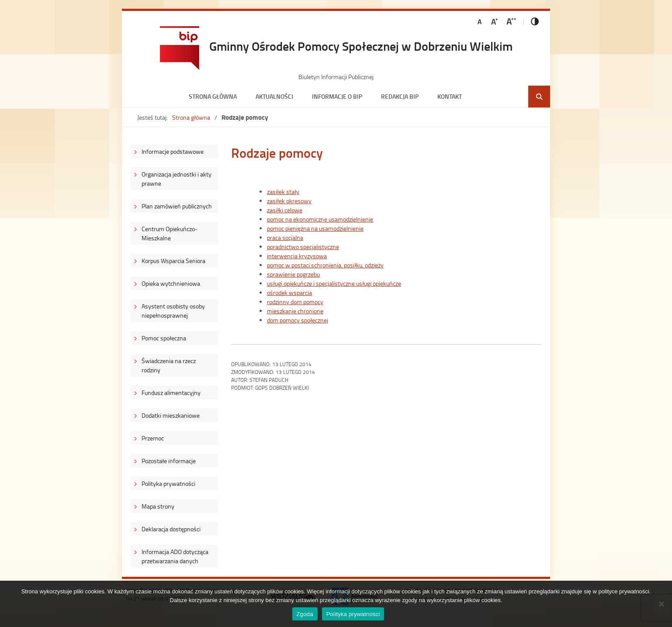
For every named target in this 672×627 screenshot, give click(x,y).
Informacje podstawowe (173, 151)
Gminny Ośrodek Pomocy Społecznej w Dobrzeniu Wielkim (361, 46)
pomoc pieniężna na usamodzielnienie (315, 228)
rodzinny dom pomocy (295, 302)
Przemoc (153, 438)
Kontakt (450, 96)
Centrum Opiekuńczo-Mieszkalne (170, 233)
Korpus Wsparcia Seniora (173, 261)
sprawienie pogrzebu (293, 274)
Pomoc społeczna (164, 338)
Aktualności (274, 96)
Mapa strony (158, 506)
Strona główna (213, 96)
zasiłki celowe (285, 210)
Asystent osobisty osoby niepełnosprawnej (173, 311)
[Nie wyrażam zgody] (661, 604)
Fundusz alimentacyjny (171, 393)
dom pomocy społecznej (298, 320)
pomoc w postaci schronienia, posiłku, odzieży (325, 265)
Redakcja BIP (400, 96)
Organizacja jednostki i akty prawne (177, 179)
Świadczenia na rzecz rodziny (169, 365)
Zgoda (305, 614)
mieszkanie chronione (295, 311)
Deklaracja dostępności (171, 529)
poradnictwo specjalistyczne (303, 247)
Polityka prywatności (168, 483)
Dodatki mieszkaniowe (171, 415)
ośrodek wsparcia (289, 293)
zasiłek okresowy (289, 201)
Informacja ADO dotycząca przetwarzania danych (175, 556)
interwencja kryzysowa (297, 256)
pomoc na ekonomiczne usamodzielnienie (320, 219)
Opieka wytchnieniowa (171, 283)
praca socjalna (285, 237)
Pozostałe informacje (169, 461)
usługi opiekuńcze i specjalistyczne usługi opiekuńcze (334, 283)
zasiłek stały (283, 192)
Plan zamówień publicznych (177, 206)
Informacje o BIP (337, 96)
